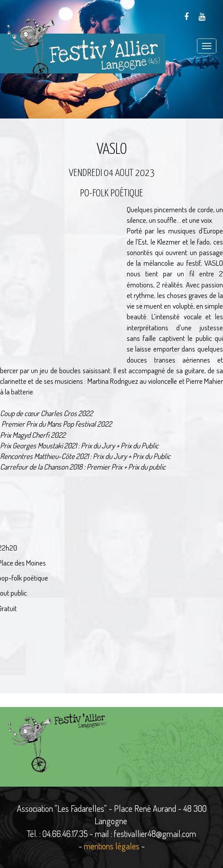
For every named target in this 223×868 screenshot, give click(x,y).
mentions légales (112, 846)
